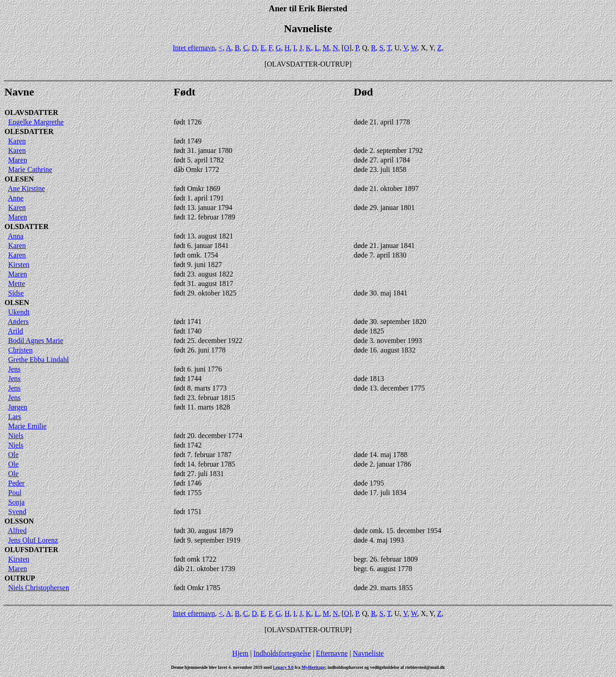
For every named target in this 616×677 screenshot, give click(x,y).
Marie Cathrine (30, 169)
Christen (20, 350)
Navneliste (368, 653)
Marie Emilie (27, 426)
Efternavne (332, 653)
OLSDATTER (27, 226)
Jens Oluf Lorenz (33, 540)
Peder (16, 483)
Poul (15, 493)
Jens (14, 369)
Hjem (241, 653)
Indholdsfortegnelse (282, 653)
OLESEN (19, 179)
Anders (18, 322)
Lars (14, 417)
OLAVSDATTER (31, 112)
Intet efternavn (194, 48)
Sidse (16, 293)
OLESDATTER (29, 131)
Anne (16, 198)
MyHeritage (313, 667)
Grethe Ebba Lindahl (38, 360)
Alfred (17, 531)
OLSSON (19, 521)
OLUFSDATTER (31, 550)
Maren (18, 160)
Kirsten (19, 265)
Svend (17, 512)
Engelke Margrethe (36, 122)
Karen (17, 141)
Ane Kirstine (26, 188)
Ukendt (19, 312)
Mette (17, 284)
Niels (16, 436)
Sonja (16, 502)
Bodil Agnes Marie (36, 341)
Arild (15, 331)
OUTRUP (20, 578)
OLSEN (17, 303)
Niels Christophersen (39, 588)
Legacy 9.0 (283, 667)
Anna (16, 236)
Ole (13, 455)
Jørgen (18, 407)
